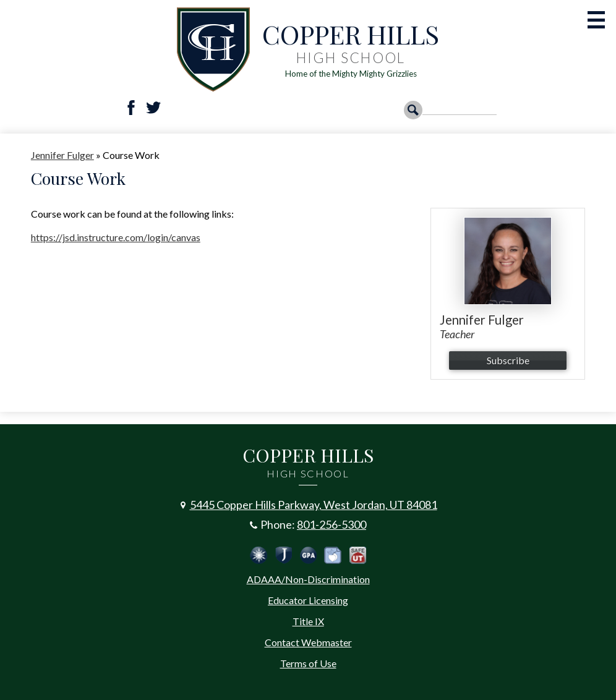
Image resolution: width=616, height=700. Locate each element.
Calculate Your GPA (308, 555)
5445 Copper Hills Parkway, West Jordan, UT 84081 (314, 505)
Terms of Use (308, 663)
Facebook (131, 108)
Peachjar (333, 555)
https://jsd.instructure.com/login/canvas (116, 237)
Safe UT (357, 555)
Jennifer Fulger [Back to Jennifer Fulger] (62, 155)
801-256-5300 (332, 524)
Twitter (153, 108)
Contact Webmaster (308, 642)
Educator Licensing (308, 600)
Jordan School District (283, 555)
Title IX (308, 621)
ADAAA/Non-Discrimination (308, 579)
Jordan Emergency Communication (259, 555)
